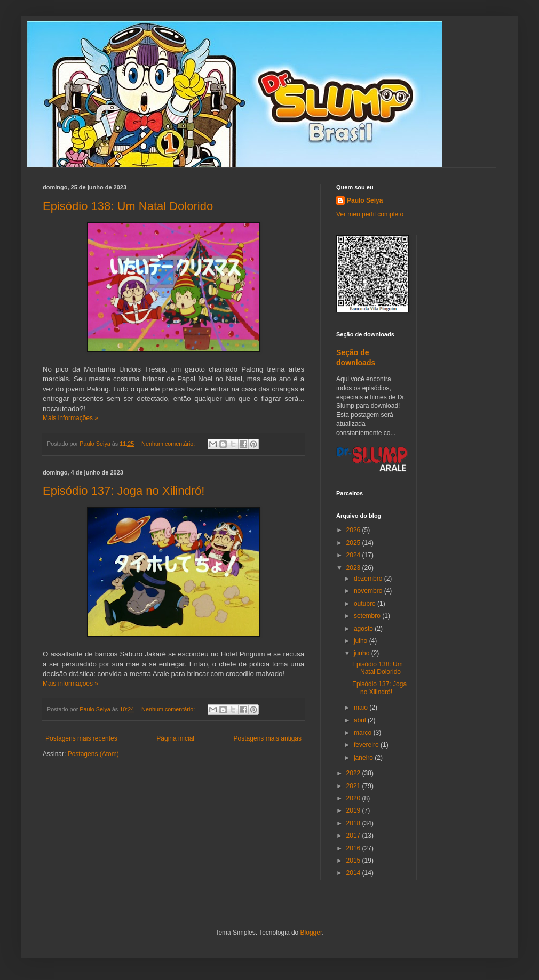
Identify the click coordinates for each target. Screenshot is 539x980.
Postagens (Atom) (93, 754)
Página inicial (175, 738)
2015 (354, 861)
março (364, 733)
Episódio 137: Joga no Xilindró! (124, 491)
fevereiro (367, 745)
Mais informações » (70, 418)
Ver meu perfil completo (370, 214)
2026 (354, 530)
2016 (354, 848)
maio (362, 708)
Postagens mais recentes (81, 738)
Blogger (311, 933)
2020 (354, 798)
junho (363, 653)
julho (362, 641)
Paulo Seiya (365, 200)
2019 (354, 810)
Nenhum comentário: (169, 444)
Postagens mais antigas (268, 738)
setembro (368, 616)
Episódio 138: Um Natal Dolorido (128, 206)
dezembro (369, 579)
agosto (364, 629)
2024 (354, 555)
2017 (354, 836)
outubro (366, 604)
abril (361, 720)
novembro (369, 591)
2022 (354, 773)
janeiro (364, 758)
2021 (354, 786)
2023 (354, 568)
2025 (354, 543)
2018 (354, 823)
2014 (354, 873)
